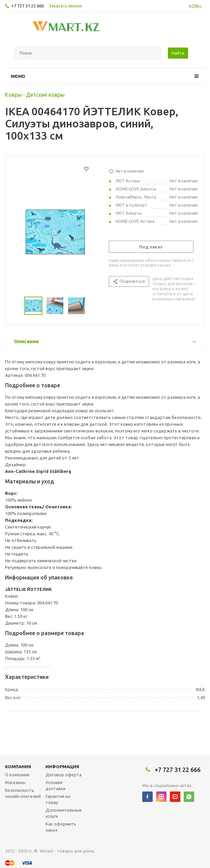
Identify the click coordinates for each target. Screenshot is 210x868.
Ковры (13, 95)
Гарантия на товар (58, 799)
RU (199, 6)
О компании (17, 775)
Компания (18, 767)
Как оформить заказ (61, 827)
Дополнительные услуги (64, 813)
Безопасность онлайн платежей (23, 793)
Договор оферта (64, 775)
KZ (192, 6)
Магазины (15, 782)
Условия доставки (55, 785)
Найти (178, 53)
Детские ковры (45, 95)
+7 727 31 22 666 (27, 6)
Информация (62, 767)
